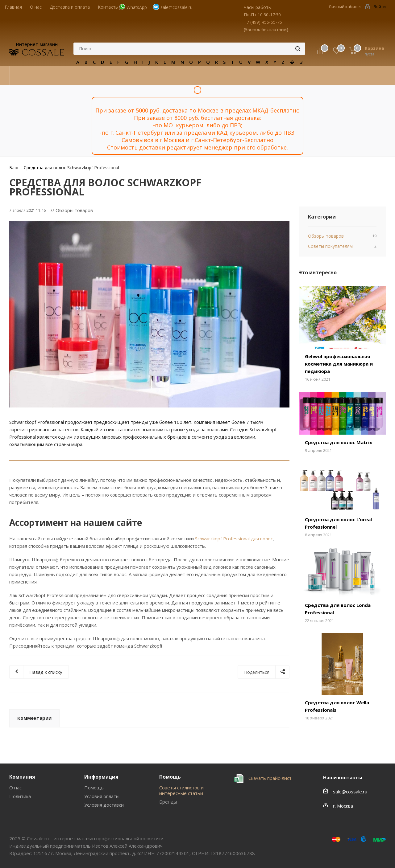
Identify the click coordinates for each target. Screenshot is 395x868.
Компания (22, 777)
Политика (20, 796)
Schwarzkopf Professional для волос (234, 538)
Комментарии (34, 718)
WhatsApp (137, 7)
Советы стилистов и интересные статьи (181, 790)
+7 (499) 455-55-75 (263, 22)
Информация (101, 777)
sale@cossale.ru (177, 7)
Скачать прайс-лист (269, 778)
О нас (15, 788)
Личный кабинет (345, 6)
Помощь (94, 788)
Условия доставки (104, 805)
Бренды (168, 802)
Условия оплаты (102, 796)
